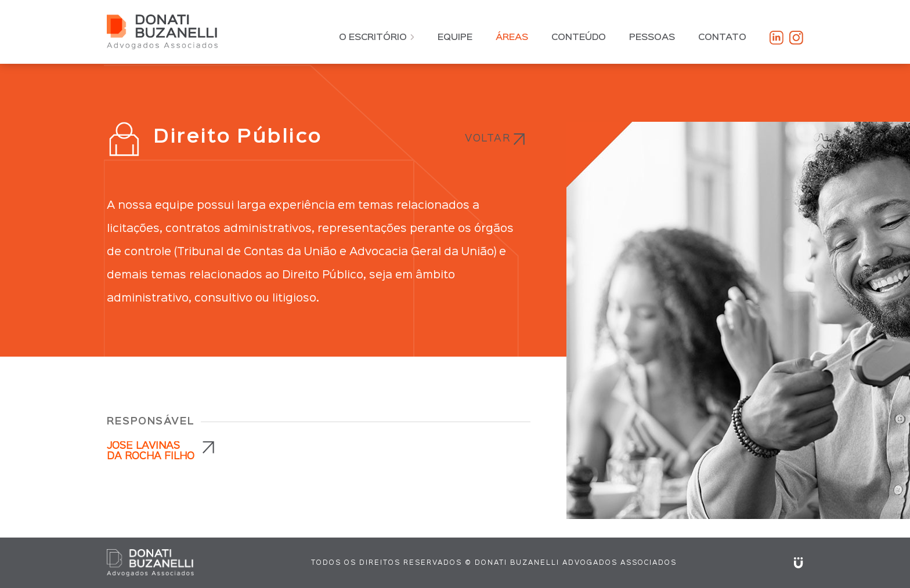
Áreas (512, 38)
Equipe (455, 38)
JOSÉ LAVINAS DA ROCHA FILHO (151, 451)
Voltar (488, 139)
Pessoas (652, 38)
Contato (722, 38)
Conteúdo (579, 38)
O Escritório (377, 38)
